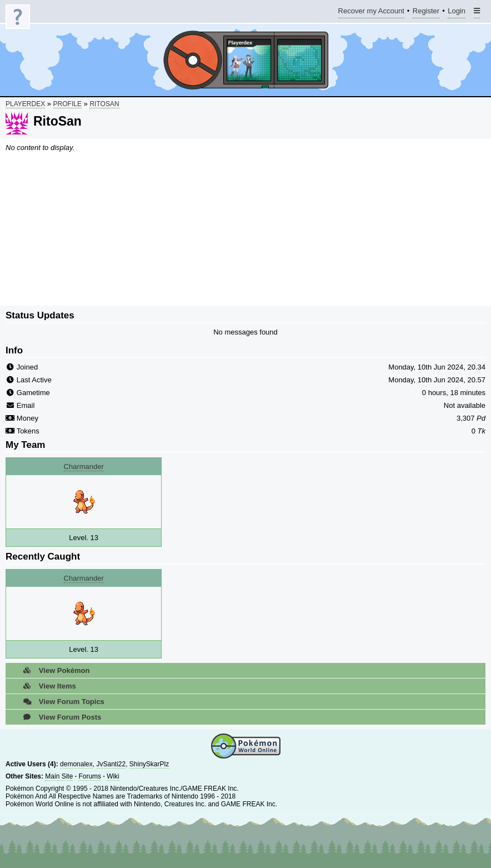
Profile (67, 104)
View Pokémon (53, 670)
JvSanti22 (111, 764)
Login (457, 13)
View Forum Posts (59, 717)
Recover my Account (371, 13)
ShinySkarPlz (149, 764)
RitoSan (104, 104)
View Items (46, 686)
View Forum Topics (61, 702)
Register (426, 13)
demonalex (76, 764)
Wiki (113, 776)
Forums (90, 776)
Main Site (59, 776)
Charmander (84, 467)
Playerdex (25, 104)
